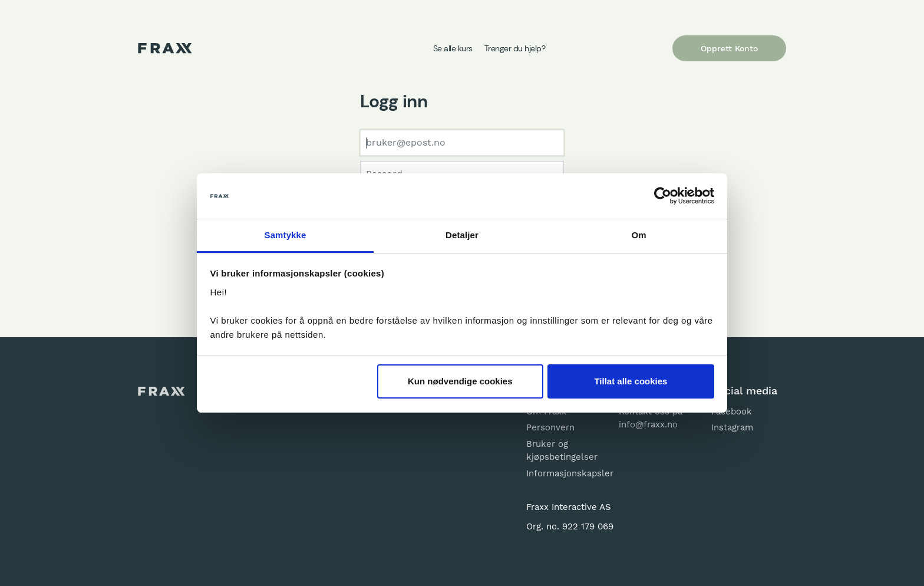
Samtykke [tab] (286, 235)
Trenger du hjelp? (515, 48)
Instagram (732, 427)
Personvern (550, 427)
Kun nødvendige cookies (460, 381)
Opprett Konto (729, 48)
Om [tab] (638, 235)
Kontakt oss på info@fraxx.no (651, 418)
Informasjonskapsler (564, 473)
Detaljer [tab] (462, 235)
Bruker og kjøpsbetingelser (562, 451)
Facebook (732, 411)
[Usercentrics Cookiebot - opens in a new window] (663, 196)
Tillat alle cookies (631, 381)
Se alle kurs (453, 48)
